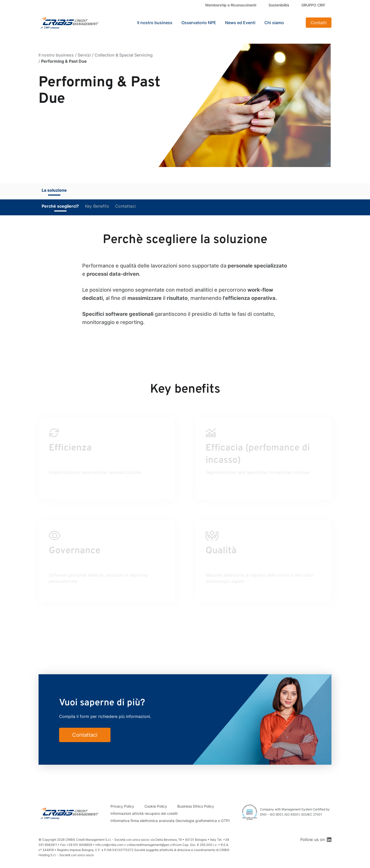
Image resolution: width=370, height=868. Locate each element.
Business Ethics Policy (196, 806)
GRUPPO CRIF (313, 5)
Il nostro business (56, 55)
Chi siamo (274, 23)
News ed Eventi (240, 23)
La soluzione (54, 190)
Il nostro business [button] (155, 23)
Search (295, 23)
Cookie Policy (156, 806)
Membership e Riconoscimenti (231, 5)
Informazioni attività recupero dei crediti (144, 813)
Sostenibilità (279, 5)
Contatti (319, 23)
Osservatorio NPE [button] (199, 23)
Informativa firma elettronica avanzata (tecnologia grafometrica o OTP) (170, 821)
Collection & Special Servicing (124, 55)
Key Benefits (97, 206)
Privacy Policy (122, 806)
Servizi (84, 55)
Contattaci (125, 206)
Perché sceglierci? (60, 206)
